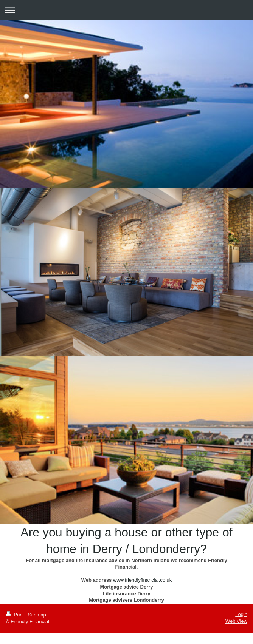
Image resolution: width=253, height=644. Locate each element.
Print (16, 615)
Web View (236, 621)
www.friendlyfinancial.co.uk (142, 580)
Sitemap (37, 615)
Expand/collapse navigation (126, 10)
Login (241, 614)
